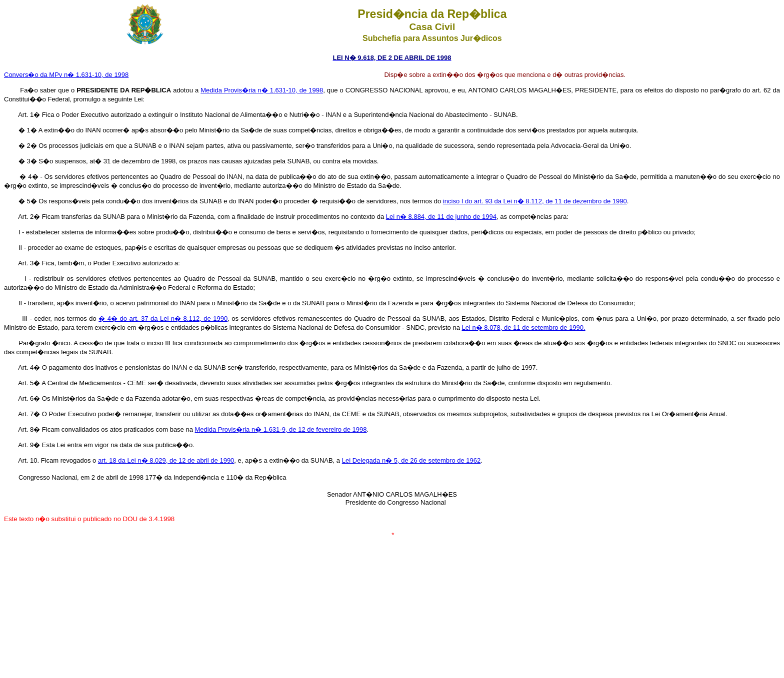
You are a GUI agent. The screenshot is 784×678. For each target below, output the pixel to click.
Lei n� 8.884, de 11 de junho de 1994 (441, 217)
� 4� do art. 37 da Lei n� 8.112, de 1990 (163, 319)
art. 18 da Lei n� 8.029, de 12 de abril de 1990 (166, 460)
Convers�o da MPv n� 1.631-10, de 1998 (66, 75)
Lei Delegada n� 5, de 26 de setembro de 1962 (411, 460)
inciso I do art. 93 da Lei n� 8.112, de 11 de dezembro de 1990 (535, 201)
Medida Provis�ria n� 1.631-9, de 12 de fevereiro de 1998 (281, 429)
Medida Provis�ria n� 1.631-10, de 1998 (262, 90)
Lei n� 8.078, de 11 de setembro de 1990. (523, 328)
